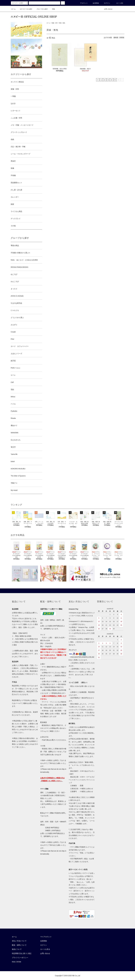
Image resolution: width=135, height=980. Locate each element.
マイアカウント (46, 937)
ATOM (19, 962)
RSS (14, 962)
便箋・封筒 (55, 23)
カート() (118, 3)
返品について (17, 949)
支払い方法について (19, 941)
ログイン (106, 3)
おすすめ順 (108, 37)
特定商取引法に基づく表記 (22, 953)
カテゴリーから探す (25, 9)
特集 (52, 9)
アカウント (83, 3)
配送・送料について (19, 945)
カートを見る (45, 949)
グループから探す (41, 9)
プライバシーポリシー (20, 958)
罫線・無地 (62, 23)
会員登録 (94, 3)
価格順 (116, 37)
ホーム (13, 9)
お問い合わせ (107, 9)
